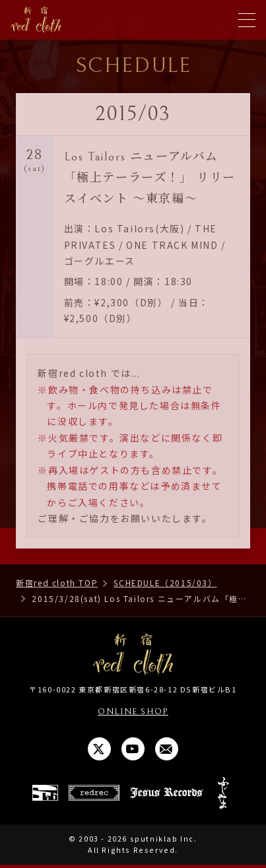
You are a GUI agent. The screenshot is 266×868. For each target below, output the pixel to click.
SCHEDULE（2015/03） (165, 583)
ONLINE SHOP (133, 711)
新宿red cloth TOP (57, 583)
